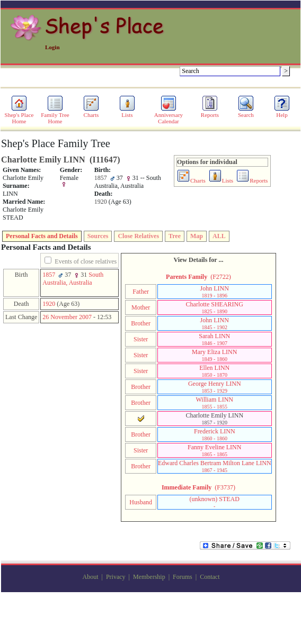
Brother (141, 323)
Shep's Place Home (19, 115)
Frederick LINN (215, 434)
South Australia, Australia (73, 279)
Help (282, 112)
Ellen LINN (214, 371)
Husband (141, 502)
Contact (210, 577)
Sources (98, 236)
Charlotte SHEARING (215, 307)
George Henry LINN (215, 387)
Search (246, 112)
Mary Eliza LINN (214, 355)
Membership (149, 577)
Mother (141, 307)
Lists (127, 112)
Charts (91, 112)
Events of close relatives (86, 261)
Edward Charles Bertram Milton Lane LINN (215, 466)
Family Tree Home (55, 115)
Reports (210, 112)
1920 (49, 304)
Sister (141, 339)
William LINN (215, 403)
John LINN (215, 292)
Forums (183, 577)
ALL (219, 236)
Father (141, 292)
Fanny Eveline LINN (214, 450)
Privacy (116, 577)
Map (197, 236)
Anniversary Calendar (169, 115)
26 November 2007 (67, 317)
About (91, 577)
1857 (49, 275)
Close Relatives (138, 236)
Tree (175, 236)
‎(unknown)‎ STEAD (215, 502)
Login (52, 47)
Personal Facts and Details (42, 236)
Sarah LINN (214, 339)
